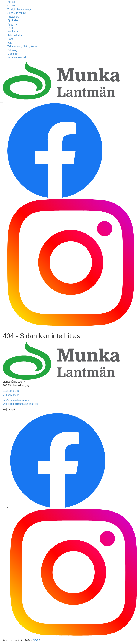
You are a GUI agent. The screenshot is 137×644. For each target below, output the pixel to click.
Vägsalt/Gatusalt (17, 57)
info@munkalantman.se (16, 400)
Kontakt (12, 2)
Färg (10, 28)
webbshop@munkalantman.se (20, 404)
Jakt (10, 43)
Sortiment (13, 32)
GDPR (11, 6)
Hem (10, 39)
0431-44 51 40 (11, 391)
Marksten (13, 54)
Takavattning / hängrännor (22, 46)
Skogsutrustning (17, 13)
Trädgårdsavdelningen (20, 9)
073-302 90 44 (11, 395)
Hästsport (13, 17)
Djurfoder (13, 20)
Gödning (12, 50)
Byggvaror (13, 24)
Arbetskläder (15, 35)
